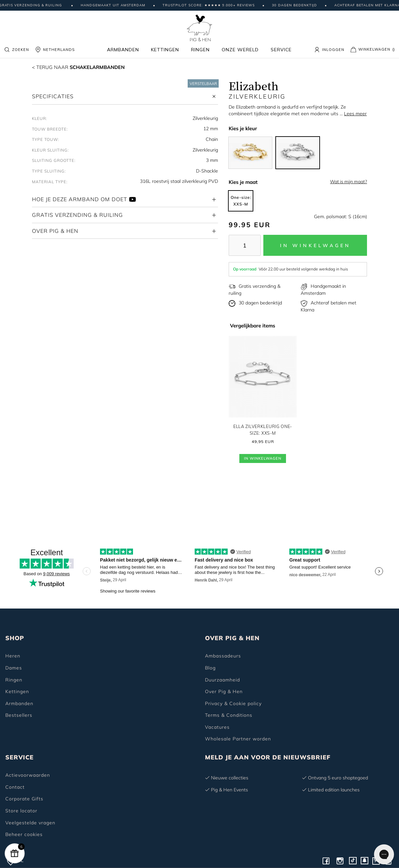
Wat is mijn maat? (348, 181)
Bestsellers (19, 715)
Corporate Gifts (24, 799)
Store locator (21, 811)
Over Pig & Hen (224, 691)
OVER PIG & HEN (232, 638)
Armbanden (123, 50)
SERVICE (19, 757)
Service (281, 50)
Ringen (200, 50)
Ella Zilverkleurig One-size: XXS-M (263, 430)
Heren (13, 656)
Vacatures (217, 727)
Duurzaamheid (222, 680)
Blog (210, 668)
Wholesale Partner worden (238, 739)
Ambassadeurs (223, 656)
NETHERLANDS (55, 50)
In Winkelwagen (263, 459)
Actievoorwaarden (28, 775)
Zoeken (16, 50)
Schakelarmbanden (83, 67)
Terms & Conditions (229, 715)
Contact (15, 787)
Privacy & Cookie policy (233, 703)
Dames (14, 668)
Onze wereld (240, 50)
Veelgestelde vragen (30, 823)
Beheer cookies (24, 834)
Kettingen (165, 50)
